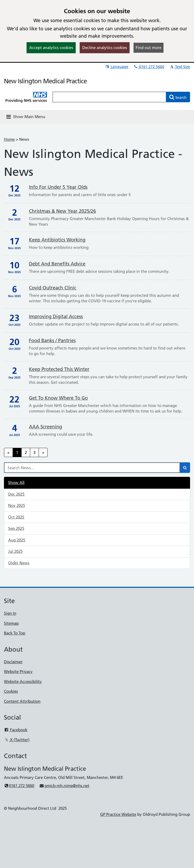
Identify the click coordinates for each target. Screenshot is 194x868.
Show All (16, 483)
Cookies (11, 691)
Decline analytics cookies (105, 48)
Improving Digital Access (56, 316)
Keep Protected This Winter (59, 369)
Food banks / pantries (52, 340)
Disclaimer (13, 662)
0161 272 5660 (149, 67)
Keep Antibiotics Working (57, 240)
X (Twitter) (17, 740)
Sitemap (11, 623)
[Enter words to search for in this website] (109, 97)
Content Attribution (22, 701)
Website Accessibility (23, 682)
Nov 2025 (17, 505)
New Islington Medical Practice (45, 81)
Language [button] (117, 67)
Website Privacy (18, 671)
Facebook (16, 730)
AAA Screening (45, 427)
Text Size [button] (180, 67)
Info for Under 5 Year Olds (58, 187)
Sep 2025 (16, 528)
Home (9, 139)
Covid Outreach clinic (53, 288)
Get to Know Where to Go (58, 398)
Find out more (149, 48)
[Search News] (92, 468)
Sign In (10, 613)
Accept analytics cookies (51, 48)
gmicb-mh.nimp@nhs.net (64, 786)
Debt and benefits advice (57, 264)
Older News (19, 563)
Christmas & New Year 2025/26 (62, 211)
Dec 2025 (16, 494)
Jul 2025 (15, 551)
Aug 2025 (17, 540)
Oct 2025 (16, 517)
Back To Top (15, 633)
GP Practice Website (118, 814)
